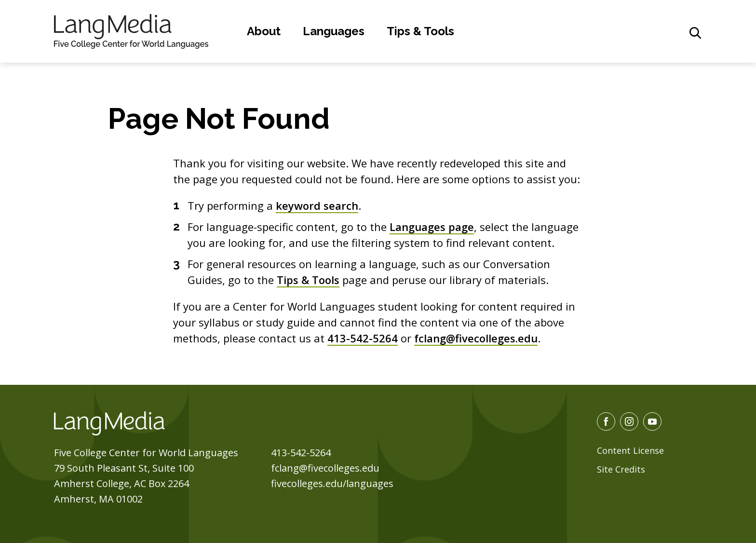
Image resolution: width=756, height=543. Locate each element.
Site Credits (621, 469)
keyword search (317, 205)
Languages (334, 31)
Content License (630, 450)
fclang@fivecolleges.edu (476, 338)
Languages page (432, 227)
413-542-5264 (363, 338)
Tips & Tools (420, 31)
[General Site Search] (695, 33)
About (264, 31)
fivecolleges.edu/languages (332, 483)
